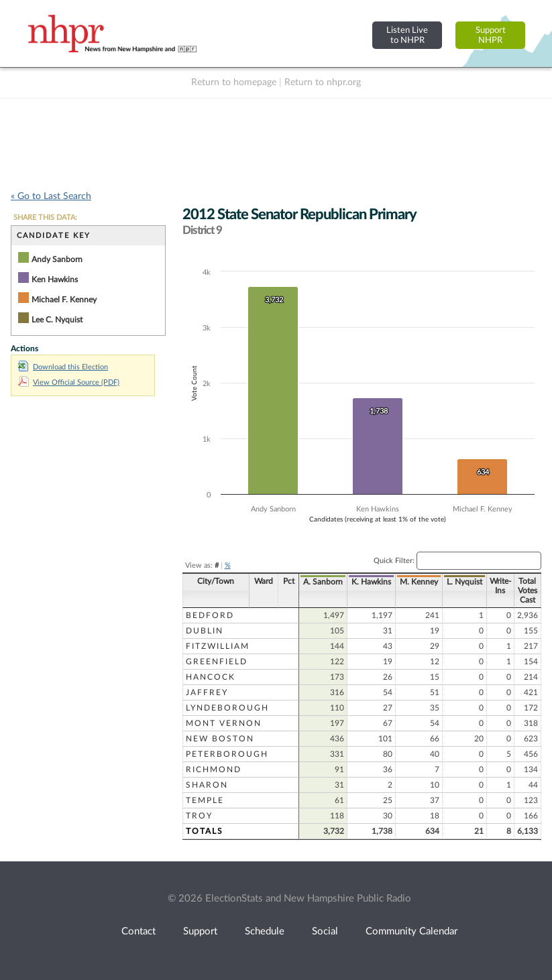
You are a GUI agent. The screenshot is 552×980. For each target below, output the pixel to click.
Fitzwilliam (218, 646)
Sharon (207, 785)
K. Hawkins (371, 582)
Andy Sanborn (57, 259)
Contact (139, 931)
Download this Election (63, 367)
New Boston (220, 739)
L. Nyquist (464, 582)
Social (325, 931)
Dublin (205, 631)
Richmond (214, 770)
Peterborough (227, 754)
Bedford (210, 615)
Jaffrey (207, 692)
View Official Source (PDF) (69, 382)
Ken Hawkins (55, 280)
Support (200, 931)
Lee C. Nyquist (57, 320)
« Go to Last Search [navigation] (51, 196)
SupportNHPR (491, 35)
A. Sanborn (323, 582)
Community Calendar (411, 931)
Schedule (265, 931)
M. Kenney (419, 582)
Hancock (211, 677)
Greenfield (217, 662)
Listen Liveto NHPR (407, 35)
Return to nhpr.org (323, 82)
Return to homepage (234, 82)
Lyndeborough (227, 708)
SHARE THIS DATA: (45, 218)
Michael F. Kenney (64, 300)
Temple (205, 800)
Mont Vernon (224, 723)
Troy (199, 816)
